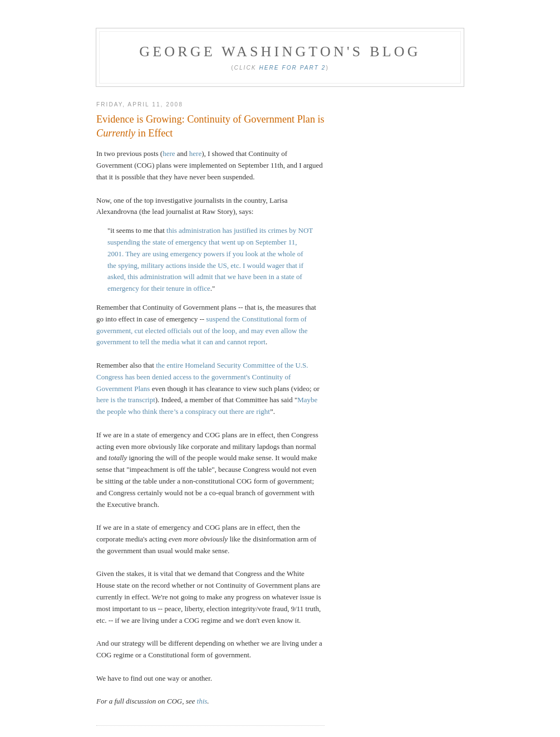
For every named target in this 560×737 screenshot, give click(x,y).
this (202, 701)
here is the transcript (126, 400)
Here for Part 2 (292, 68)
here (169, 153)
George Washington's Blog (280, 52)
